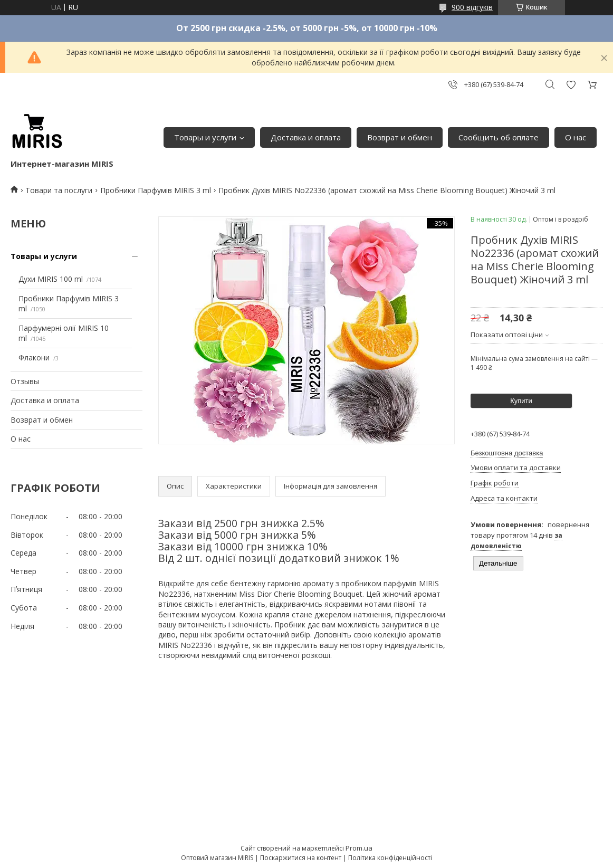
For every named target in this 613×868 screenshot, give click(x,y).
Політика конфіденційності (390, 858)
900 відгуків (472, 7)
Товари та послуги (59, 190)
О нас (576, 137)
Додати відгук (571, 85)
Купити (521, 401)
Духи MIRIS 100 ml (51, 279)
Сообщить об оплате (499, 137)
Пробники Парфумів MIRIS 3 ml (156, 190)
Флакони (34, 357)
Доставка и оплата (306, 137)
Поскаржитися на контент (301, 858)
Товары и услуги (205, 137)
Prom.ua (359, 848)
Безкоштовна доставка (507, 453)
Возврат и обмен (400, 137)
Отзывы (25, 381)
